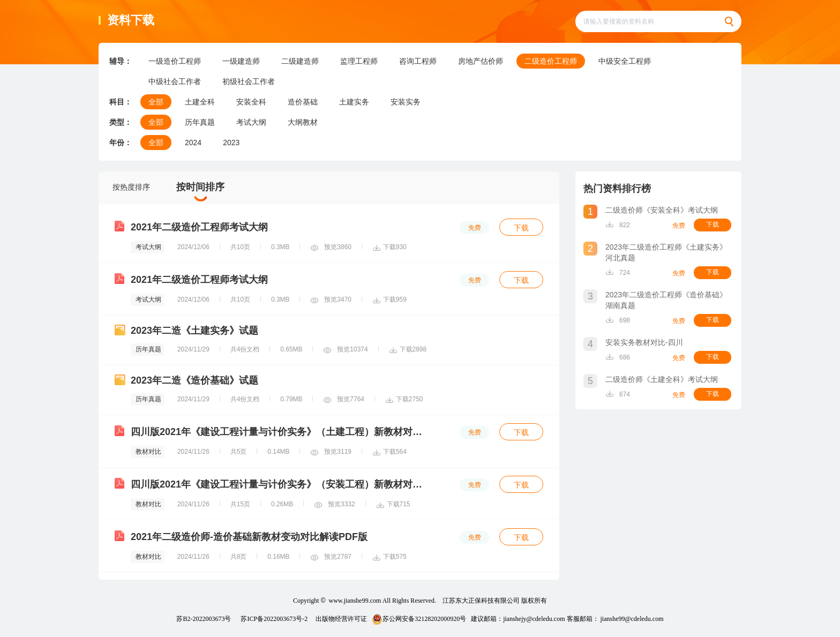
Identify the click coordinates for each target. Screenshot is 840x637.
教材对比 (148, 452)
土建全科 (200, 102)
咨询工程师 (418, 61)
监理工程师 (359, 61)
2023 (231, 143)
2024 (193, 143)
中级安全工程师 (625, 61)
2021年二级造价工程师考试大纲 (199, 227)
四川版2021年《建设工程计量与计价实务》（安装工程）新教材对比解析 (286, 484)
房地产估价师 (481, 61)
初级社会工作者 (249, 81)
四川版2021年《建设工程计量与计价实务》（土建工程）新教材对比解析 (286, 432)
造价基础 (303, 102)
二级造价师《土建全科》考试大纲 (662, 379)
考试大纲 (251, 122)
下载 (521, 228)
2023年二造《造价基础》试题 (194, 380)
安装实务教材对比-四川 (644, 342)
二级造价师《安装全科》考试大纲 (662, 210)
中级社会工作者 (175, 81)
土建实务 (354, 102)
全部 (156, 102)
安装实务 (406, 102)
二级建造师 (300, 61)
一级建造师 (241, 61)
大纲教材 (303, 122)
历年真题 (200, 122)
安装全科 (251, 102)
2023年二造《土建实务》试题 (194, 331)
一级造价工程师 (175, 61)
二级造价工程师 (551, 61)
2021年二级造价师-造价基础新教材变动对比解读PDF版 (249, 537)
